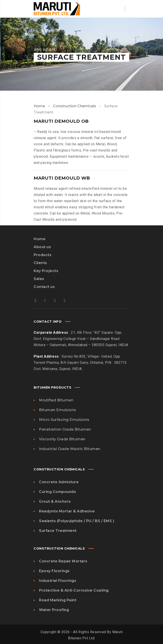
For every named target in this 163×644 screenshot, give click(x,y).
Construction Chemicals (75, 106)
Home (39, 106)
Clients (40, 263)
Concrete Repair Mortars (63, 561)
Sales (39, 279)
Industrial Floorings (58, 581)
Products (43, 255)
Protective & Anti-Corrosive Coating (74, 590)
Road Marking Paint (58, 600)
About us (42, 247)
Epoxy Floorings (54, 571)
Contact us (44, 287)
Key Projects (46, 271)
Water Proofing (54, 610)
